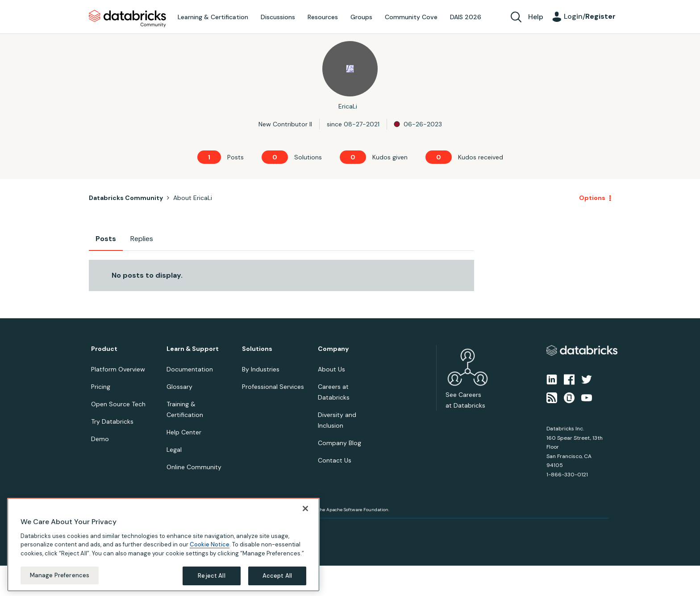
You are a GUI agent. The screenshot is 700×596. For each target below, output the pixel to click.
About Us (331, 369)
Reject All (211, 576)
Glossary (179, 387)
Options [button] (592, 198)
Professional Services (273, 387)
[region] (163, 545)
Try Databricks (112, 421)
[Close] (305, 508)
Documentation (190, 369)
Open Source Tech (118, 404)
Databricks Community (127, 19)
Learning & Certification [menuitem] (213, 17)
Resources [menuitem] (323, 17)
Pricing (101, 387)
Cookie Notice (210, 544)
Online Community (194, 467)
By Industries (261, 369)
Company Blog (340, 443)
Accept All (277, 576)
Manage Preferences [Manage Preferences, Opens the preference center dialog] (60, 575)
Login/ (590, 16)
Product (104, 349)
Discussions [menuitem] (278, 17)
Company (333, 349)
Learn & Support (193, 349)
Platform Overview (118, 369)
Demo (100, 439)
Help (536, 17)
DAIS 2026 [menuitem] (466, 17)
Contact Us (335, 460)
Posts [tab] (106, 239)
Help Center (184, 432)
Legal (174, 450)
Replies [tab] (142, 239)
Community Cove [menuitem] (411, 17)
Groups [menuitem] (361, 17)
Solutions (257, 349)
